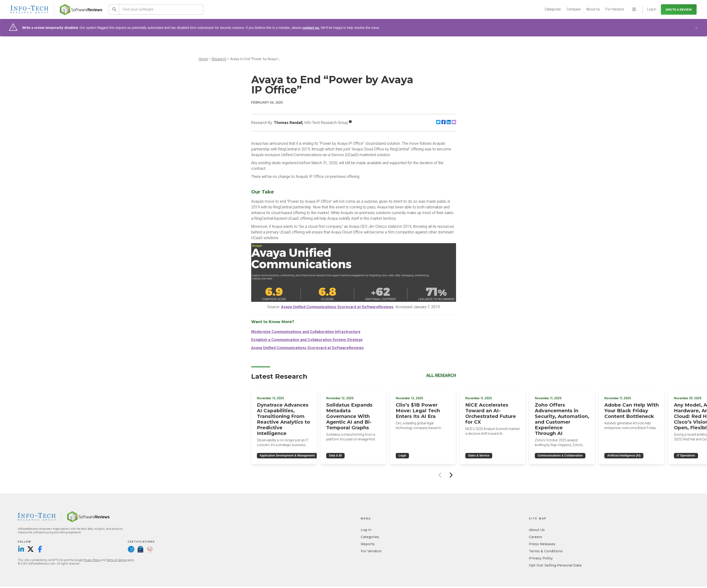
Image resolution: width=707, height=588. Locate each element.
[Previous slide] (440, 475)
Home (203, 59)
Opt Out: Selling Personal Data (555, 565)
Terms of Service (116, 560)
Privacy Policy (92, 560)
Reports (368, 544)
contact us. (311, 28)
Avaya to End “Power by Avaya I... (255, 59)
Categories (553, 9)
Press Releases (542, 544)
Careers (536, 537)
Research (219, 59)
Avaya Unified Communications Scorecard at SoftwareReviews (337, 307)
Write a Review (679, 10)
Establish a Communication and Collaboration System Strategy (307, 340)
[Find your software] (161, 9)
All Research (441, 375)
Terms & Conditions (546, 551)
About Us (593, 9)
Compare (573, 9)
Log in (366, 530)
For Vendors (615, 9)
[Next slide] (451, 475)
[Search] (114, 9)
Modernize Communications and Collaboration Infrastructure (306, 332)
